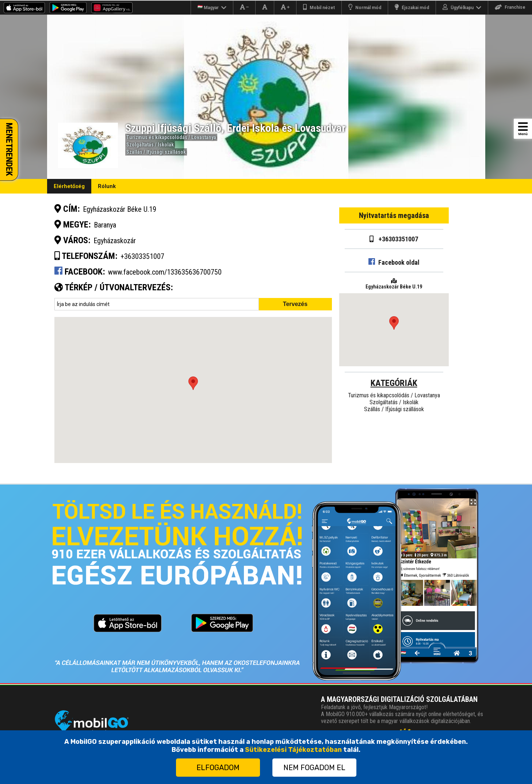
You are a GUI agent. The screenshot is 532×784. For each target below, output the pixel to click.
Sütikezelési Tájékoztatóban (293, 750)
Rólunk (107, 186)
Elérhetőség (69, 186)
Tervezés (295, 304)
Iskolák (166, 145)
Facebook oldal (394, 262)
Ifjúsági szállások (166, 152)
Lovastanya (204, 137)
